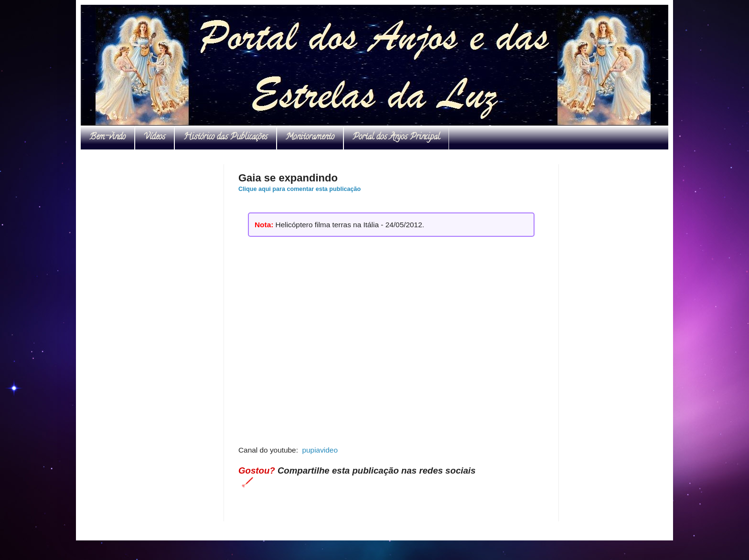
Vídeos (155, 137)
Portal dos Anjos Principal (396, 137)
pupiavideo (320, 450)
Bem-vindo (107, 137)
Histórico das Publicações (225, 137)
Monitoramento (310, 137)
